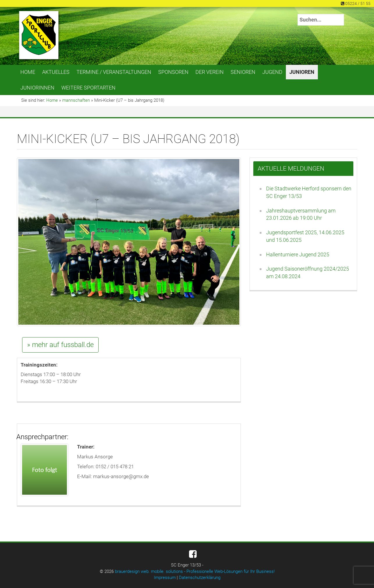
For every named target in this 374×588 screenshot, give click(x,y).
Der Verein (210, 72)
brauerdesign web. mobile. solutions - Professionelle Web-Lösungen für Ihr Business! (195, 571)
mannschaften (76, 100)
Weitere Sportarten (88, 88)
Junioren (302, 72)
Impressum (165, 578)
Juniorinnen (37, 88)
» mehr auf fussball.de (60, 345)
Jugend (272, 72)
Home (28, 72)
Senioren (243, 72)
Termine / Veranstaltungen (114, 72)
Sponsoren (173, 72)
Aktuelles (56, 72)
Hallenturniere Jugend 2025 (298, 254)
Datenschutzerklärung (200, 578)
